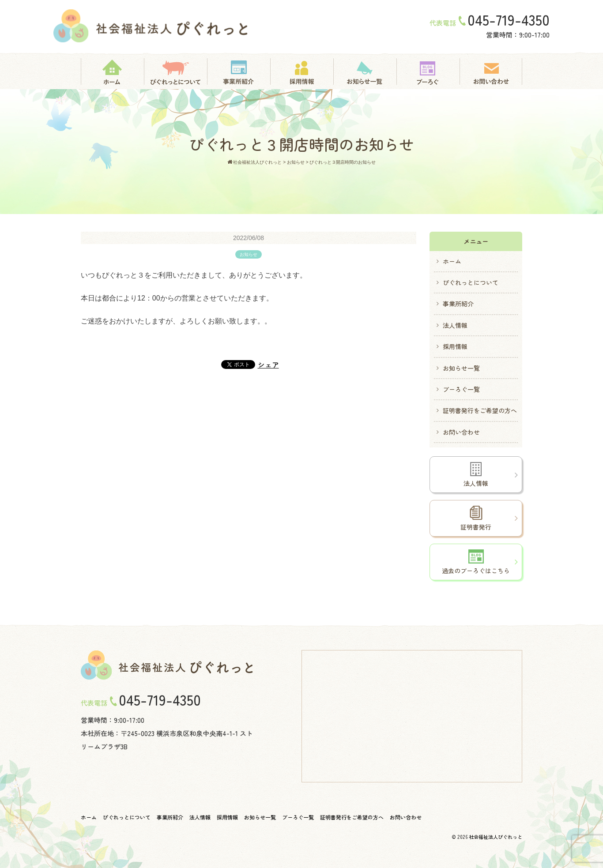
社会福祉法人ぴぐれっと (496, 837)
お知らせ (249, 254)
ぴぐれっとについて (471, 282)
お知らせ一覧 (461, 368)
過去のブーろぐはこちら (476, 562)
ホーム (452, 261)
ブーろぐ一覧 (461, 389)
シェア (268, 364)
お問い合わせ (461, 432)
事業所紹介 (458, 304)
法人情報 (455, 325)
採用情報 (455, 346)
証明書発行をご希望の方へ (480, 410)
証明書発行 (476, 519)
